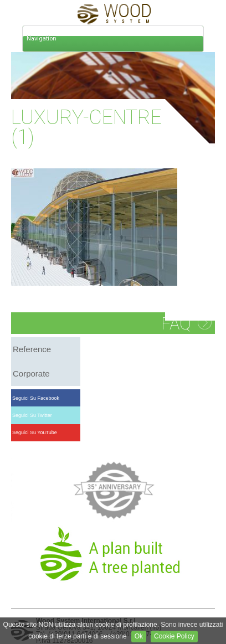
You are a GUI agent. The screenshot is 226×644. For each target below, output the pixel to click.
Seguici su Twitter (32, 415)
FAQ (176, 324)
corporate (31, 373)
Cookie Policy (174, 636)
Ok (139, 636)
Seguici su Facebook (36, 398)
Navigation (42, 38)
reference (32, 349)
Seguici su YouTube (35, 432)
